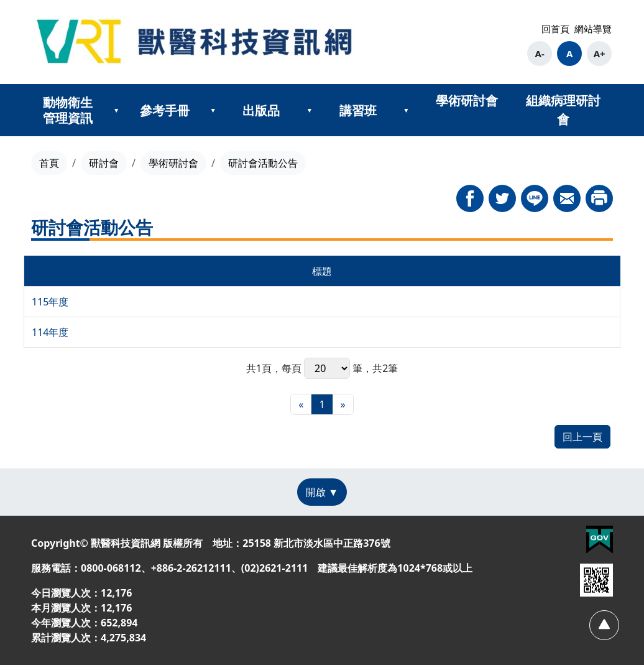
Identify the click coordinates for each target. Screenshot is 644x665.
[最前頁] (301, 404)
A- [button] (540, 53)
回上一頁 (582, 437)
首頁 (49, 163)
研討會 (104, 163)
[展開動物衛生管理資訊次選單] (116, 110)
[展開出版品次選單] (310, 110)
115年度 (50, 302)
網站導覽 (593, 29)
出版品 (261, 110)
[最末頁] (343, 404)
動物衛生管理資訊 (68, 110)
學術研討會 (467, 100)
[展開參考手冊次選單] (213, 110)
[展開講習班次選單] (406, 110)
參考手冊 (165, 110)
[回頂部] (604, 625)
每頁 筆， (327, 368)
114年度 (50, 332)
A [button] (569, 53)
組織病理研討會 (563, 110)
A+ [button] (600, 53)
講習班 (358, 110)
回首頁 (555, 29)
